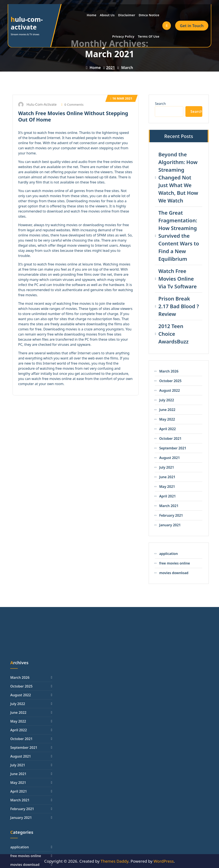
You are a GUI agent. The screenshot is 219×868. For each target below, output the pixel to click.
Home (92, 15)
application (168, 554)
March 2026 (169, 371)
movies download (174, 573)
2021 (110, 67)
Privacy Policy (123, 36)
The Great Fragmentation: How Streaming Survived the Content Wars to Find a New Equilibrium (179, 236)
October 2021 (170, 438)
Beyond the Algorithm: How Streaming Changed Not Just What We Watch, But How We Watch (178, 177)
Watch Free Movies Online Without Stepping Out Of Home (73, 116)
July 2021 (166, 467)
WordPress (164, 861)
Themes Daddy (114, 861)
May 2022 (167, 419)
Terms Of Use (149, 36)
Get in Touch (192, 26)
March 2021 (169, 506)
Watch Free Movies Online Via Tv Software (177, 279)
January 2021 (170, 525)
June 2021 (167, 477)
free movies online (175, 563)
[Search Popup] (167, 26)
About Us (107, 15)
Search (160, 104)
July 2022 (166, 400)
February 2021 (171, 515)
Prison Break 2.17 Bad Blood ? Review (179, 306)
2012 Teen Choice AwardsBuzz (173, 334)
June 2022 (167, 410)
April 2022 (167, 429)
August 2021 (169, 458)
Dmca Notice (149, 15)
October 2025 (170, 381)
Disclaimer (127, 15)
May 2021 (167, 487)
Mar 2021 (121, 98)
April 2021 (167, 496)
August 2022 (169, 390)
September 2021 (173, 448)
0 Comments (73, 104)
